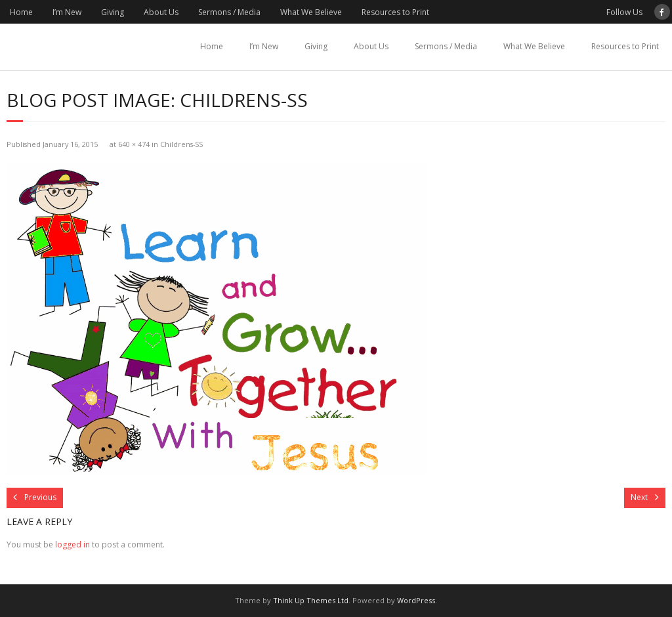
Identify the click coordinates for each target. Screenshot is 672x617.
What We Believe (311, 12)
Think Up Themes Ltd (311, 600)
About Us (161, 12)
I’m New (67, 12)
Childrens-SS (181, 144)
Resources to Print (395, 12)
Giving (113, 12)
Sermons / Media (229, 12)
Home (21, 12)
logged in (73, 544)
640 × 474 (134, 144)
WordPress (416, 600)
